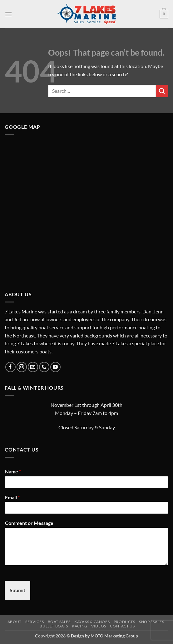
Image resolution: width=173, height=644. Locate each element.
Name (13, 471)
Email (12, 497)
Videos (99, 626)
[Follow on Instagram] (22, 367)
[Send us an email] (33, 367)
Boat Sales (59, 622)
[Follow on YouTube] (55, 367)
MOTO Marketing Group (114, 636)
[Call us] (44, 367)
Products (124, 622)
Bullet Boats (54, 626)
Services (35, 622)
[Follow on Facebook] (10, 367)
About (15, 622)
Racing (80, 626)
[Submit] (162, 91)
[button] (8, 14)
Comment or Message (29, 523)
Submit (17, 590)
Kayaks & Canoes (92, 622)
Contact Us (122, 626)
